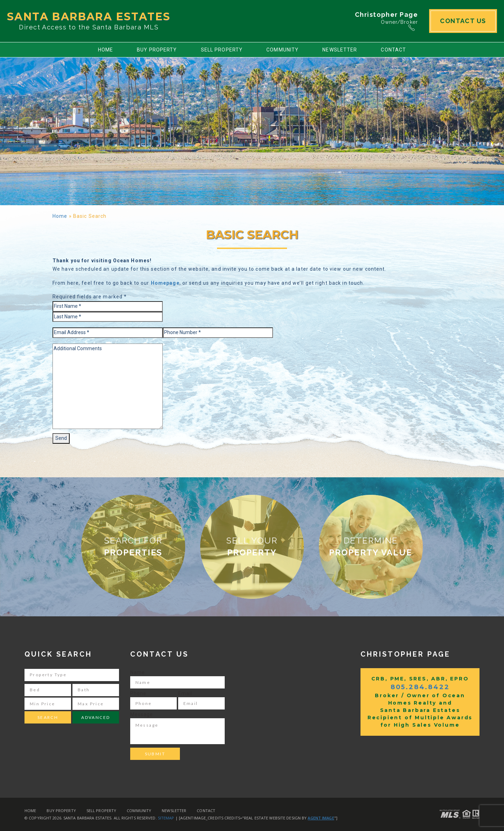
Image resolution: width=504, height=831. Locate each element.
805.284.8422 (420, 687)
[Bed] (48, 690)
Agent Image (321, 818)
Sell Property (222, 50)
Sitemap (166, 818)
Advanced (96, 717)
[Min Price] (48, 704)
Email (185, 693)
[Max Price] (96, 704)
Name (138, 672)
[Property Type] (72, 675)
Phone (138, 693)
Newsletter (340, 50)
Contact (393, 50)
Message (142, 714)
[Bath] (96, 690)
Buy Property (157, 50)
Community (282, 50)
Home (106, 50)
